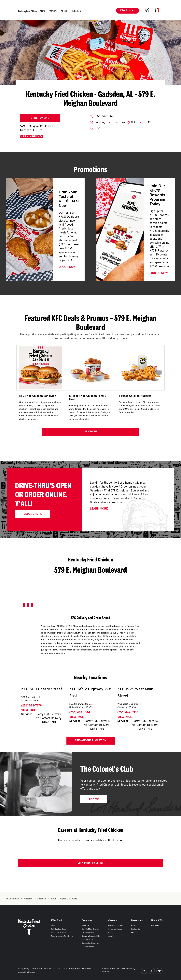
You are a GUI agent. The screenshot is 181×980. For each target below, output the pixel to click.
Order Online (40, 118)
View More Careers (90, 864)
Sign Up (94, 800)
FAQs (133, 926)
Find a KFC (155, 926)
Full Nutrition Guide (59, 929)
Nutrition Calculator (59, 933)
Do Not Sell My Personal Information (77, 969)
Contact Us (135, 929)
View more (90, 433)
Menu (53, 926)
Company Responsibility (91, 936)
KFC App (135, 933)
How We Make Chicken (90, 929)
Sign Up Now (159, 273)
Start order (128, 11)
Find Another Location (91, 742)
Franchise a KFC (88, 940)
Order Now (67, 267)
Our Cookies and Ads (52, 969)
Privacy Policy (24, 969)
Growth (111, 936)
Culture (111, 933)
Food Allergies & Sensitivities (62, 936)
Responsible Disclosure (90, 943)
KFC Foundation (88, 933)
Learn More (99, 510)
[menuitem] (43, 11)
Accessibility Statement (27, 972)
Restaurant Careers (116, 926)
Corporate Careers (115, 929)
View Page (28, 711)
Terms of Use (37, 969)
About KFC (86, 926)
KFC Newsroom (88, 947)
